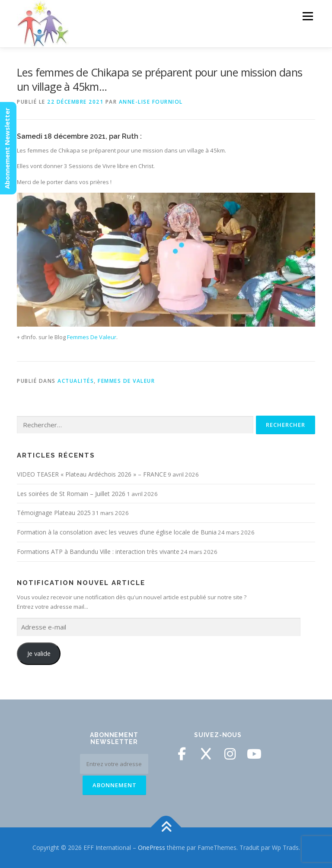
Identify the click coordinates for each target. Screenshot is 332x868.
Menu (308, 16)
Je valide (39, 653)
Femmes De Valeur (92, 337)
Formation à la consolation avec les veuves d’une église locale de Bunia (117, 532)
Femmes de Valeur (126, 381)
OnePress (152, 847)
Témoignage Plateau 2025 (54, 513)
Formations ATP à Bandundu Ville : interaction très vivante (98, 552)
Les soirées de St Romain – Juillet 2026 (71, 494)
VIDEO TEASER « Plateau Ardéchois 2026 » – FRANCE (92, 474)
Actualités (76, 381)
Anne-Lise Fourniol (151, 102)
